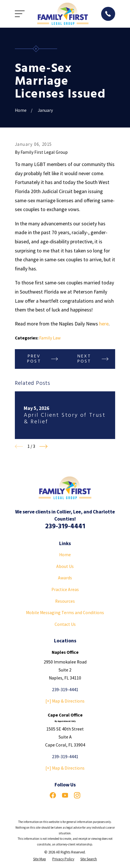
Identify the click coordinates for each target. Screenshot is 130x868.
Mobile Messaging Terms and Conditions (65, 613)
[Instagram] (77, 795)
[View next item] (43, 446)
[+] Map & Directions (65, 701)
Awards (65, 578)
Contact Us (65, 624)
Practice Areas (65, 589)
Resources (65, 601)
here (104, 324)
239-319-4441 (65, 527)
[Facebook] (53, 795)
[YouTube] (65, 795)
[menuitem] (40, 859)
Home (65, 555)
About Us (65, 566)
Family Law (50, 338)
